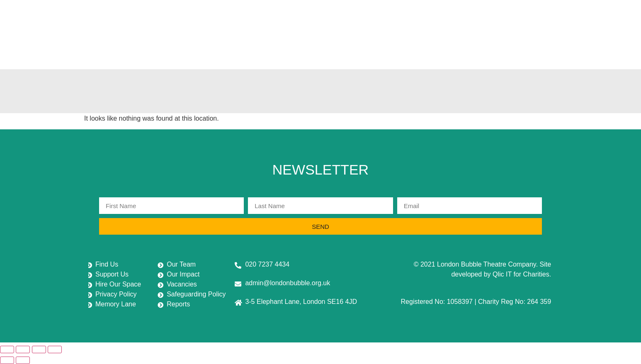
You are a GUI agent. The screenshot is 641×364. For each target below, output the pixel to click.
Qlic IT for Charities (521, 274)
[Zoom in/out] (7, 349)
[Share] (39, 349)
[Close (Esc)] (55, 349)
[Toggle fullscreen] (23, 349)
